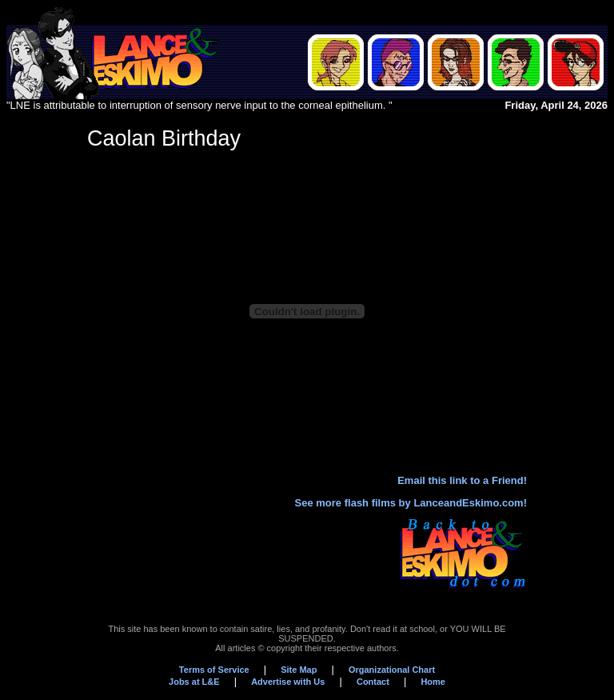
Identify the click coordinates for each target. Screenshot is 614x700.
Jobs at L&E (194, 682)
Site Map (299, 670)
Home (433, 682)
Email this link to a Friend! (462, 480)
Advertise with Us (288, 682)
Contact (373, 682)
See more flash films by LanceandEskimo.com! (411, 503)
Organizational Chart (392, 670)
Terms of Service (214, 670)
